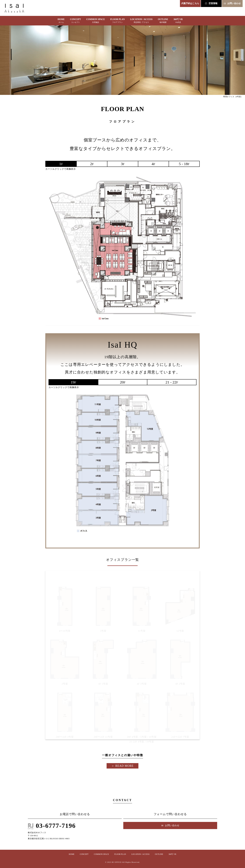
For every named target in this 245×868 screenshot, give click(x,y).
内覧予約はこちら (190, 3)
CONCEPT (75, 21)
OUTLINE (163, 21)
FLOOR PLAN (117, 21)
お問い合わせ (232, 3)
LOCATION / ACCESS (141, 21)
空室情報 (211, 3)
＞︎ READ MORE (122, 766)
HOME (61, 21)
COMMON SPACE (96, 21)
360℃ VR (178, 21)
